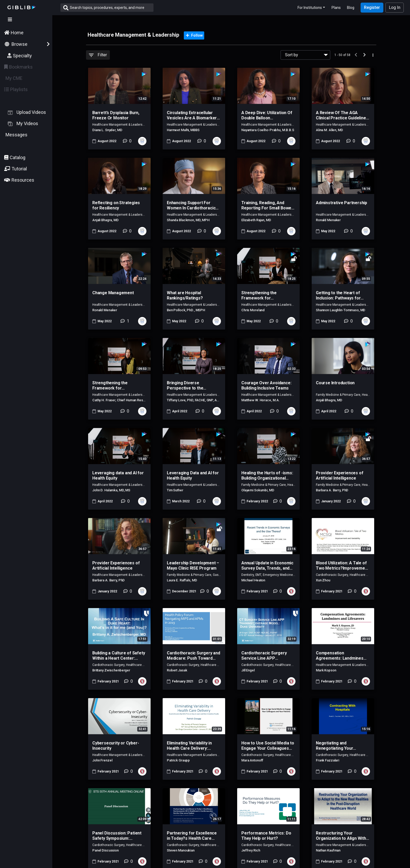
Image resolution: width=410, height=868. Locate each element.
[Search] (112, 8)
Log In (395, 7)
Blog (351, 8)
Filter (98, 55)
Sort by (292, 55)
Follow (194, 35)
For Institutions (310, 8)
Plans (336, 8)
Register (372, 7)
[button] (26, 169)
